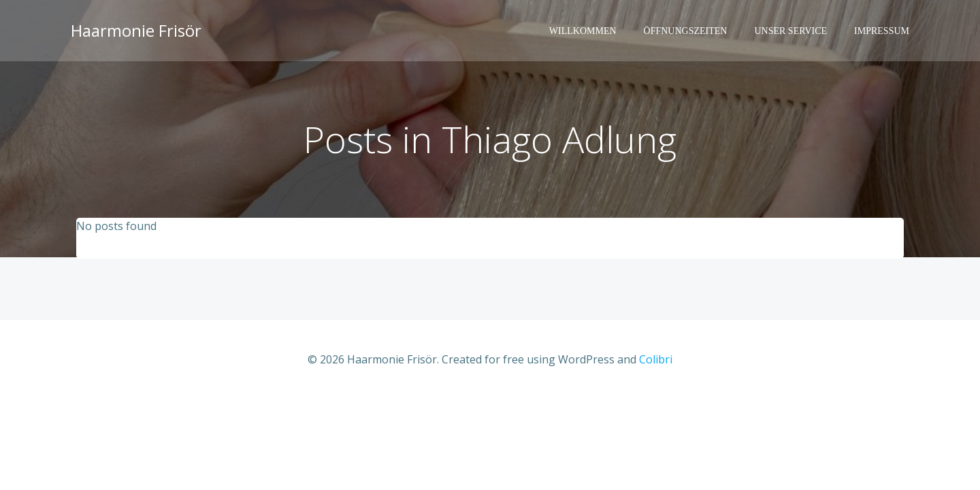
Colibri (656, 359)
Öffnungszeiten (686, 31)
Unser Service (790, 31)
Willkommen (583, 31)
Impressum (882, 31)
